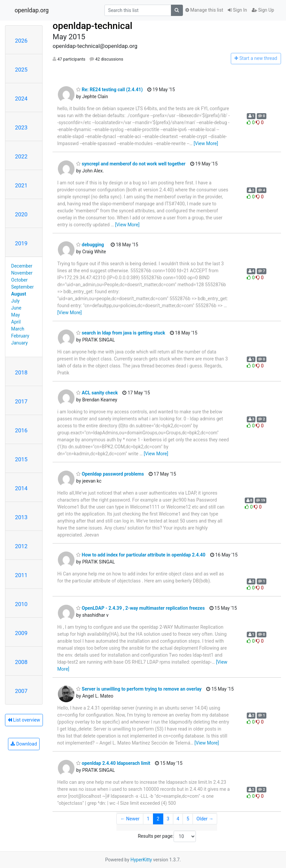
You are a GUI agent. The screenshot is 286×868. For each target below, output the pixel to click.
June (16, 308)
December (22, 266)
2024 (21, 99)
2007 (21, 691)
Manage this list (204, 10)
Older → (205, 819)
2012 (21, 546)
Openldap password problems (110, 474)
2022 (21, 156)
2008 (21, 662)
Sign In (237, 10)
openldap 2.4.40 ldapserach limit (113, 763)
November (22, 273)
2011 (21, 575)
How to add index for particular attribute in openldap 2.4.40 (141, 555)
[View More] (206, 143)
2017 (21, 401)
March (18, 329)
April (16, 322)
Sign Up (263, 10)
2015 (21, 459)
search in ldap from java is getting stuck (121, 333)
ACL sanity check (97, 393)
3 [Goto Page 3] (168, 819)
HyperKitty (141, 860)
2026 (21, 41)
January (20, 343)
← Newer (130, 819)
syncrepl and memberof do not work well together (131, 164)
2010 (21, 604)
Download (24, 744)
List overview (24, 720)
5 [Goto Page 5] (188, 819)
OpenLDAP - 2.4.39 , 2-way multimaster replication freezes (140, 608)
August (19, 294)
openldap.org (32, 10)
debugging (90, 245)
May (16, 315)
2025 (21, 70)
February (20, 336)
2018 (21, 372)
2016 (21, 430)
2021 (21, 185)
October (19, 280)
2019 (21, 243)
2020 (21, 214)
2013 (21, 517)
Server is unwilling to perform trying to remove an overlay (139, 689)
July (15, 301)
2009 (21, 633)
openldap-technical (92, 26)
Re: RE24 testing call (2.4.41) (109, 90)
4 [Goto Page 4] (178, 819)
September (23, 287)
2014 (21, 488)
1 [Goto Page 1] (148, 819)
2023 (21, 127)
